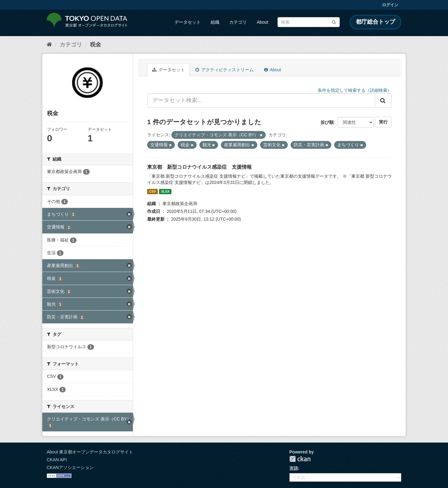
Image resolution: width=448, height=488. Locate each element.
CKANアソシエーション (70, 467)
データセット (188, 22)
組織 (215, 22)
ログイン (390, 5)
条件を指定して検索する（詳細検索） (355, 90)
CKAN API (57, 460)
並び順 (327, 122)
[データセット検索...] (261, 101)
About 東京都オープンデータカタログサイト (90, 452)
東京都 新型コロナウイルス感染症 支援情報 (199, 167)
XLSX (165, 191)
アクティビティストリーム (224, 70)
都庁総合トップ (376, 22)
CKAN (300, 459)
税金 (96, 45)
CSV (152, 191)
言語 (294, 468)
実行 (383, 122)
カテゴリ (238, 22)
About (262, 22)
